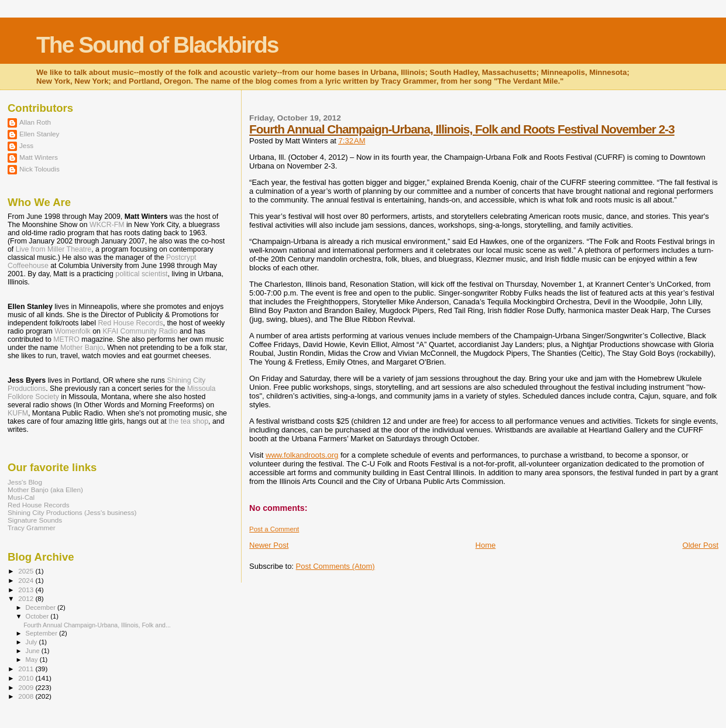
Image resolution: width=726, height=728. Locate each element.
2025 (27, 571)
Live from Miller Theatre (54, 249)
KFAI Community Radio (140, 331)
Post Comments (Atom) (336, 566)
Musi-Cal (21, 497)
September (43, 633)
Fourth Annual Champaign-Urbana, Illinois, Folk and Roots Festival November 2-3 (462, 129)
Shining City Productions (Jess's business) (72, 512)
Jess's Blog (25, 482)
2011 (27, 669)
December (42, 607)
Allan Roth (35, 122)
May (33, 660)
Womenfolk (73, 331)
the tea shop (188, 421)
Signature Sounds (35, 520)
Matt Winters (39, 157)
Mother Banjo (82, 348)
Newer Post (269, 545)
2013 (27, 590)
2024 (27, 580)
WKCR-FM (107, 225)
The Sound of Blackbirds (157, 45)
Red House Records (130, 323)
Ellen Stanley (39, 134)
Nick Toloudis (39, 169)
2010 (27, 678)
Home (486, 545)
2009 (27, 687)
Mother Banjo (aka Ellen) (45, 490)
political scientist (141, 274)
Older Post (701, 545)
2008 (27, 696)
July (32, 642)
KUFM (18, 413)
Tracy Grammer (32, 528)
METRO (66, 339)
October (38, 616)
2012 (27, 598)
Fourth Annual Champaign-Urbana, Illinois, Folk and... (97, 625)
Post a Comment (274, 529)
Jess (26, 145)
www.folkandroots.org (302, 455)
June (34, 651)
